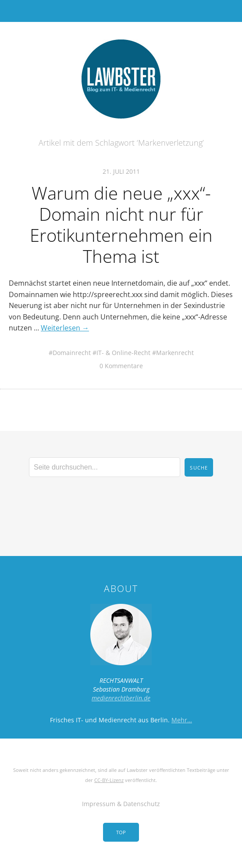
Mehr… (182, 720)
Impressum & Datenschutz (121, 804)
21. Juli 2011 (121, 171)
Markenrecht (175, 353)
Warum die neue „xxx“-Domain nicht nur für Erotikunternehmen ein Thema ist (121, 224)
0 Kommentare (121, 366)
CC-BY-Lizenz (109, 780)
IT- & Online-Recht (123, 353)
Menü (121, 11)
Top (121, 832)
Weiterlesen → (65, 328)
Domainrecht (72, 353)
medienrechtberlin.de (121, 698)
